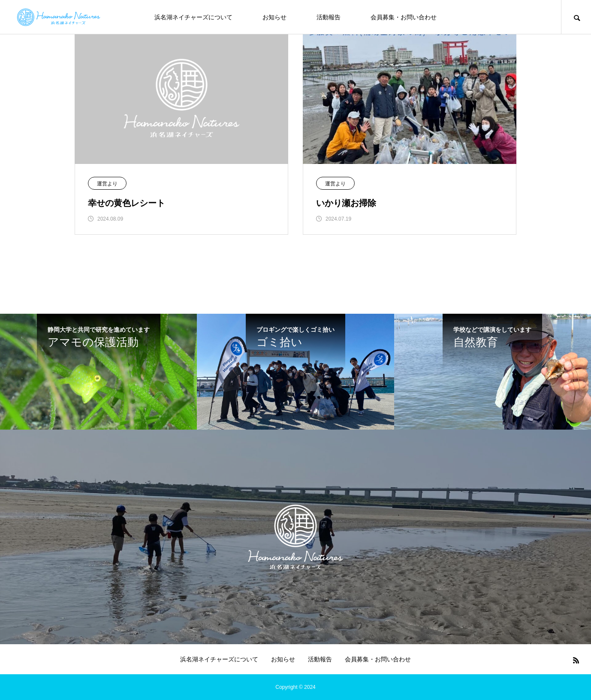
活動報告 (329, 17)
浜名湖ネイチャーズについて (193, 17)
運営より (107, 184)
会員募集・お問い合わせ (404, 17)
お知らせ (274, 17)
